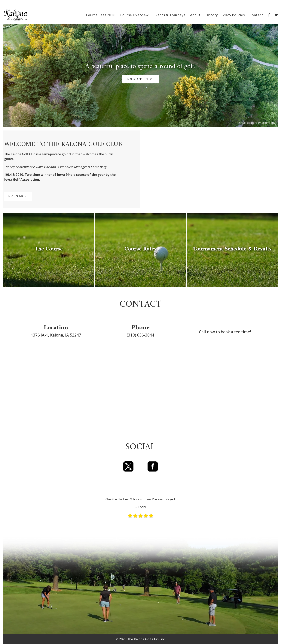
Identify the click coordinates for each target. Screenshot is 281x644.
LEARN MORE (18, 196)
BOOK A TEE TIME (140, 79)
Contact (256, 15)
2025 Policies (234, 15)
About (195, 15)
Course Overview (134, 15)
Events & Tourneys (169, 15)
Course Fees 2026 (101, 15)
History (212, 15)
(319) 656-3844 (140, 335)
